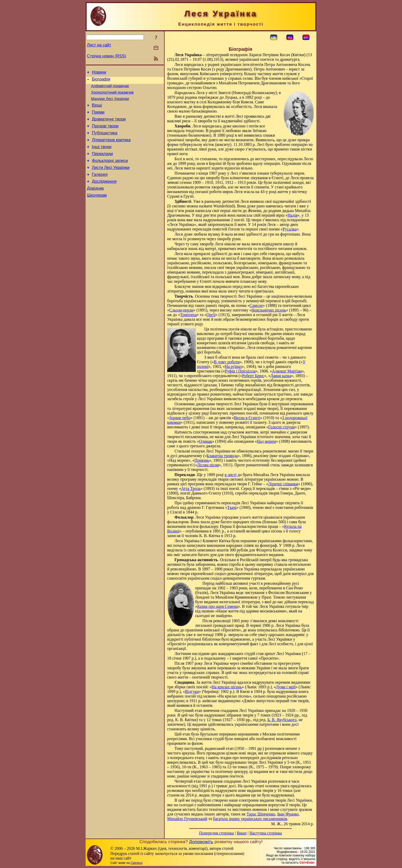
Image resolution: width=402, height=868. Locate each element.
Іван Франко (288, 814)
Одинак (205, 441)
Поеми (98, 118)
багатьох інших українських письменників (250, 819)
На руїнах (233, 366)
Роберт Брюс (253, 376)
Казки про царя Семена (218, 606)
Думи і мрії (286, 687)
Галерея (100, 187)
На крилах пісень (227, 687)
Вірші (97, 110)
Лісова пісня (208, 465)
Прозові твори (105, 133)
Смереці (136, 863)
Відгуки (192, 692)
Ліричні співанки (283, 484)
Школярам (97, 210)
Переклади (102, 164)
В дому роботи (227, 362)
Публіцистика (105, 141)
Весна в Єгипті (247, 418)
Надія (293, 215)
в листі (231, 475)
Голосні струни (282, 427)
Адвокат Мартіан (287, 371)
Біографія (101, 81)
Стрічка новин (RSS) (106, 56)
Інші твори (102, 156)
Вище (242, 833)
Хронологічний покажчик (112, 95)
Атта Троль (191, 488)
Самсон (256, 305)
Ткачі (232, 507)
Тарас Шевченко (261, 814)
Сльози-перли (181, 310)
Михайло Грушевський (187, 819)
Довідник (95, 202)
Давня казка (281, 376)
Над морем (266, 441)
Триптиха (188, 315)
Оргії (211, 315)
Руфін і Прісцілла (240, 371)
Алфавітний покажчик (110, 88)
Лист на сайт (99, 45)
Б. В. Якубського (282, 720)
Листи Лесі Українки (111, 179)
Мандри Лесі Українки (110, 103)
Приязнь (202, 460)
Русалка (289, 229)
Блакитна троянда (222, 456)
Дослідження (104, 194)
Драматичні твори (109, 125)
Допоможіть (201, 842)
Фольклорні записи (110, 171)
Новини (99, 73)
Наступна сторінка (266, 833)
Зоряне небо (180, 418)
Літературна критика (111, 148)
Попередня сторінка (216, 833)
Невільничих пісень (269, 310)
